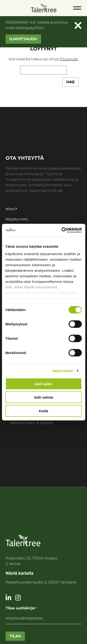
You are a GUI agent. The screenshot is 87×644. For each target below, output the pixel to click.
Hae (71, 82)
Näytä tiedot (63, 371)
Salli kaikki (43, 384)
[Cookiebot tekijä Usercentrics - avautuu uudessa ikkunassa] (62, 230)
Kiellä (43, 411)
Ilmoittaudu (23, 39)
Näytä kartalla (19, 573)
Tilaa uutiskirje (21, 608)
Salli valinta (43, 397)
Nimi (11, 209)
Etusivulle (69, 59)
